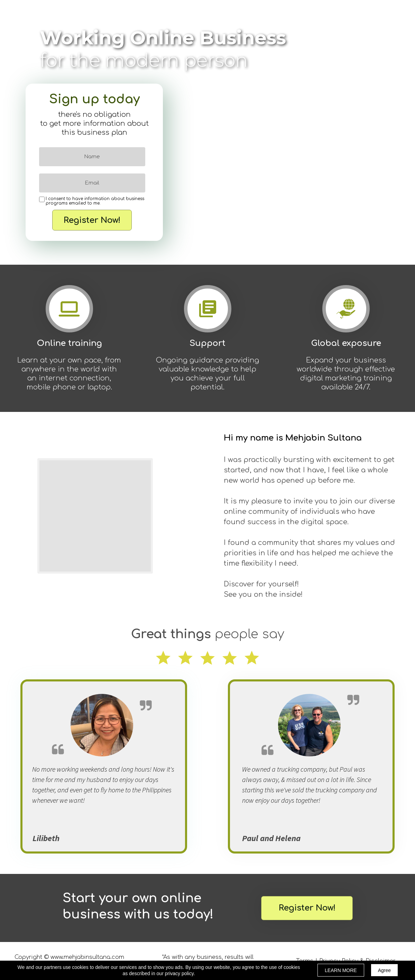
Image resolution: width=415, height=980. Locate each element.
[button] (307, 908)
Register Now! (92, 220)
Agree (384, 970)
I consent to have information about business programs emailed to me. (95, 201)
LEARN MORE (341, 970)
